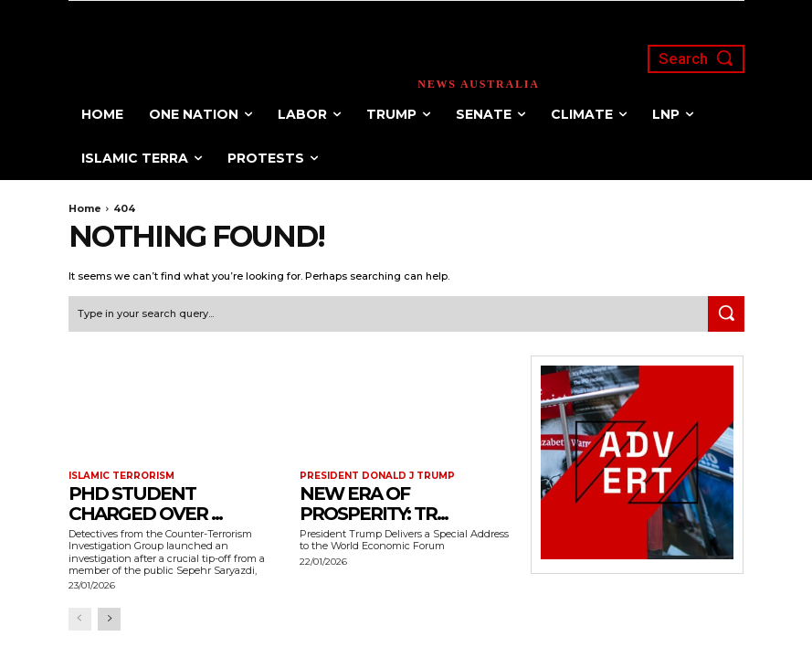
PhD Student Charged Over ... (145, 504)
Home (85, 208)
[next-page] (109, 619)
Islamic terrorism (121, 476)
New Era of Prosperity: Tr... (374, 504)
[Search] (726, 314)
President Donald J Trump (377, 476)
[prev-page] (80, 619)
